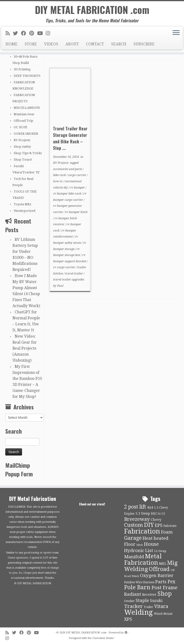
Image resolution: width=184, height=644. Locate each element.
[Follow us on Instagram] (49, 33)
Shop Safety (22, 147)
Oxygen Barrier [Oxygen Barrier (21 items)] (157, 576)
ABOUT (72, 44)
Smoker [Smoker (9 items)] (129, 601)
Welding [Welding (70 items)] (138, 612)
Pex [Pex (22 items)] (171, 582)
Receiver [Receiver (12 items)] (149, 595)
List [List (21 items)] (149, 551)
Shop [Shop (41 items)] (165, 594)
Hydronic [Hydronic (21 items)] (134, 551)
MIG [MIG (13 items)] (163, 564)
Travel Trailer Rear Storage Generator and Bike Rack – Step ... (70, 138)
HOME (11, 44)
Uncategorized (24, 211)
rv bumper (78, 188)
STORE (31, 44)
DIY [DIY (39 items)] (149, 525)
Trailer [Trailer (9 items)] (148, 607)
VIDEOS (51, 44)
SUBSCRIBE (144, 44)
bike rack (60, 175)
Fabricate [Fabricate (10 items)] (170, 526)
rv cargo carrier (64, 267)
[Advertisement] (114, 340)
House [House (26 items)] (151, 544)
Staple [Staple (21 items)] (142, 601)
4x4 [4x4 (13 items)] (150, 507)
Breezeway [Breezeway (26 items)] (137, 519)
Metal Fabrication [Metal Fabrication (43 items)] (143, 559)
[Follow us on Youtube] (41, 33)
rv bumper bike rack (67, 194)
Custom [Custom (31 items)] (134, 525)
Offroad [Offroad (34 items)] (159, 569)
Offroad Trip (23, 121)
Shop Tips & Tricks (28, 153)
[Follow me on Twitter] (17, 33)
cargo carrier (77, 175)
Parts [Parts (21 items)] (161, 582)
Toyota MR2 (22, 204)
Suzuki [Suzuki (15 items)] (156, 601)
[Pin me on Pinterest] (33, 33)
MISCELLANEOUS (27, 108)
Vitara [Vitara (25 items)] (161, 606)
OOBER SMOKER (26, 134)
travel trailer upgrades (68, 279)
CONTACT (95, 44)
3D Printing (22, 69)
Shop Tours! (23, 160)
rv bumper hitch (76, 212)
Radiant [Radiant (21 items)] (133, 594)
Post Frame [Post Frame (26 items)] (164, 588)
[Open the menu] (176, 33)
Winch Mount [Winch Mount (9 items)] (163, 614)
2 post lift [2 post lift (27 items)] (135, 507)
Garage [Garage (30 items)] (133, 538)
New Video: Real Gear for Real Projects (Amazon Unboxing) (25, 348)
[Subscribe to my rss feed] (9, 33)
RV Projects (22, 140)
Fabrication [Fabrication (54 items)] (142, 531)
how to (58, 181)
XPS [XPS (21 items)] (128, 619)
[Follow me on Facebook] (25, 33)
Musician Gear (24, 114)
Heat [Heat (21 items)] (148, 538)
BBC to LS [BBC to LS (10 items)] (158, 513)
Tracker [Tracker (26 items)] (133, 606)
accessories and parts (68, 169)
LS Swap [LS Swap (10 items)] (160, 551)
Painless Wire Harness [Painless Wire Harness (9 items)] (139, 582)
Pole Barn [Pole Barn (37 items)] (137, 587)
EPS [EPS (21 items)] (159, 525)
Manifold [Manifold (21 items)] (134, 557)
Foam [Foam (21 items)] (167, 532)
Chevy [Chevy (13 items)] (156, 520)
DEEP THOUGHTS (27, 76)
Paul (60, 286)
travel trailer (74, 273)
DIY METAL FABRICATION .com (92, 10)
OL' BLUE (20, 127)
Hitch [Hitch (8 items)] (140, 545)
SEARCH (119, 44)
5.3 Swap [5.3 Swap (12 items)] (143, 513)
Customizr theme (103, 638)
